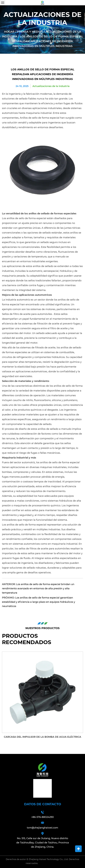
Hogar (9, 32)
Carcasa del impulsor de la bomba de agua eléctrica (42, 737)
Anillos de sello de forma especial (40, 118)
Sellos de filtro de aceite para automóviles (27, 314)
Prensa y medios (30, 32)
